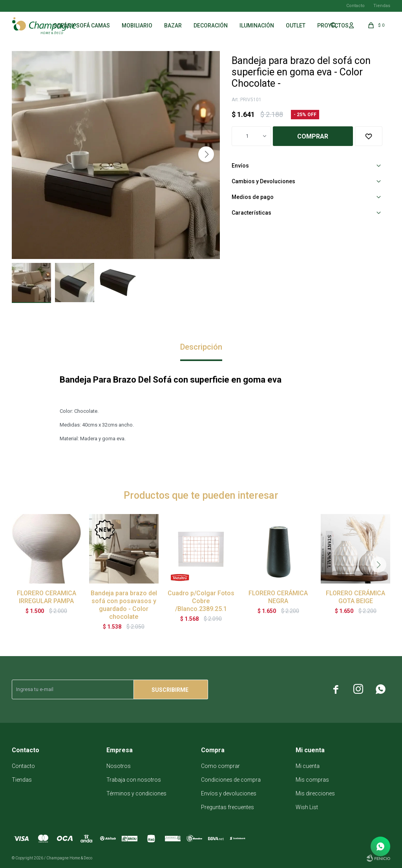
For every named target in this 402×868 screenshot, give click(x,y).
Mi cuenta (308, 766)
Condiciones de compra (231, 780)
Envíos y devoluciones (229, 793)
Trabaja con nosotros (134, 780)
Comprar (313, 136)
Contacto (355, 6)
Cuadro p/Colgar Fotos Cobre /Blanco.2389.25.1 (201, 601)
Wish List (307, 807)
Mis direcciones (315, 793)
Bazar (173, 26)
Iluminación (257, 26)
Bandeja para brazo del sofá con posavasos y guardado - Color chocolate (124, 605)
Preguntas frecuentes (227, 807)
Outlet (296, 26)
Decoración (211, 26)
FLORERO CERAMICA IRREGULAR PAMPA (47, 597)
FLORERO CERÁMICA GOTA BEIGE (355, 597)
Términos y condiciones (136, 793)
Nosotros (119, 766)
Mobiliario (137, 26)
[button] (206, 154)
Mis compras (312, 780)
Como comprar (220, 766)
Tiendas (382, 6)
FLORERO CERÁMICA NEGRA (278, 597)
